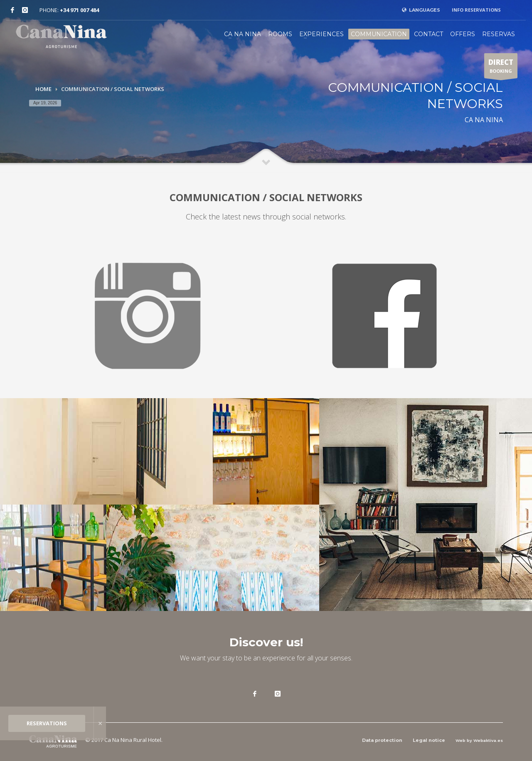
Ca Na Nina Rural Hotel (133, 740)
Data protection (382, 740)
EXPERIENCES (321, 34)
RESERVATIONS (47, 723)
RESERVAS (499, 34)
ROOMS (280, 34)
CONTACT (429, 34)
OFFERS (463, 34)
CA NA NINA (243, 34)
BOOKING (501, 68)
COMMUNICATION (379, 34)
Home (43, 89)
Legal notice (429, 740)
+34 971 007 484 (79, 10)
